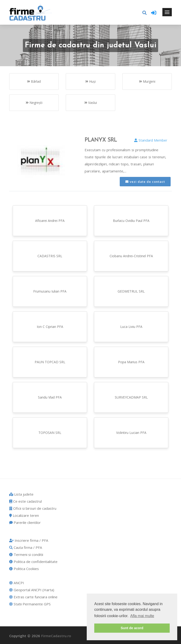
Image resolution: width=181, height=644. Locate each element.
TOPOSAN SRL (50, 433)
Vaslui (91, 103)
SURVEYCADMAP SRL (131, 397)
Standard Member (151, 140)
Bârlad (34, 81)
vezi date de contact (145, 182)
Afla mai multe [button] (142, 616)
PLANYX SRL (101, 140)
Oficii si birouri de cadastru (33, 508)
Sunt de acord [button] (132, 628)
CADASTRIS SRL (50, 256)
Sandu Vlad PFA (50, 397)
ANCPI (17, 583)
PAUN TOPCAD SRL (50, 362)
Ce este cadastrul (25, 501)
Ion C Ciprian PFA (50, 327)
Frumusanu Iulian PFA (50, 291)
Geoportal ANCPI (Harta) (32, 590)
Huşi (90, 81)
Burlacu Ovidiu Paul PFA (131, 221)
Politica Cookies (24, 569)
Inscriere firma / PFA (29, 540)
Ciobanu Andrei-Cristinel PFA (131, 256)
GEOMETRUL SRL (131, 291)
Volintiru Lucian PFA (131, 433)
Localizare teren (24, 515)
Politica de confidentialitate (33, 562)
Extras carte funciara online (33, 597)
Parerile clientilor (25, 522)
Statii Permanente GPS (30, 604)
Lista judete (21, 494)
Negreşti (34, 103)
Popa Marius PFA (131, 362)
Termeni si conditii (26, 554)
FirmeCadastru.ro (56, 636)
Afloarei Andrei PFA (50, 221)
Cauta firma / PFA (26, 547)
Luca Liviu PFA (131, 327)
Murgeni (147, 81)
